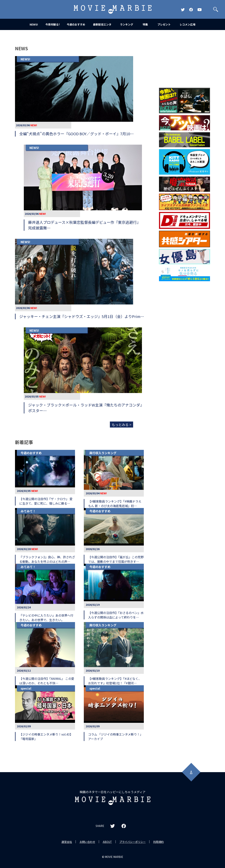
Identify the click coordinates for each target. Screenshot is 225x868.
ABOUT (107, 842)
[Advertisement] (184, 311)
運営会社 (67, 842)
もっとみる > (121, 425)
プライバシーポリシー (133, 842)
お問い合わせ (87, 842)
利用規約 (158, 842)
